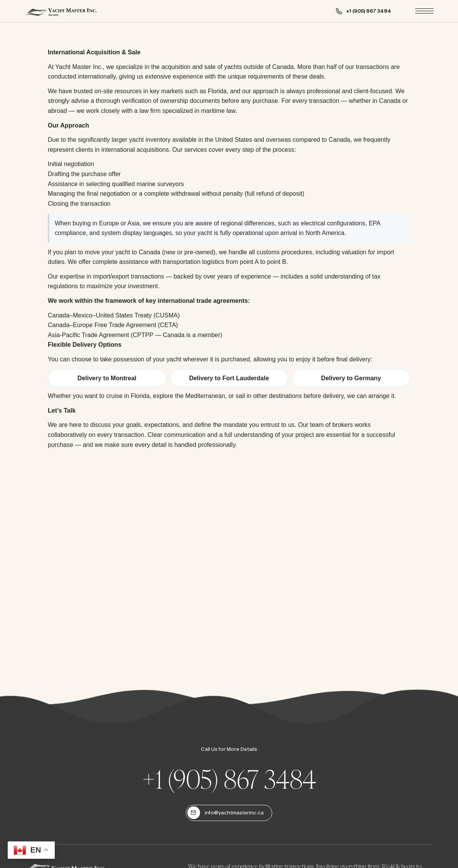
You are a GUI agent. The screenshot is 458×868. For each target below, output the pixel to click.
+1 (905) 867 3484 (229, 779)
